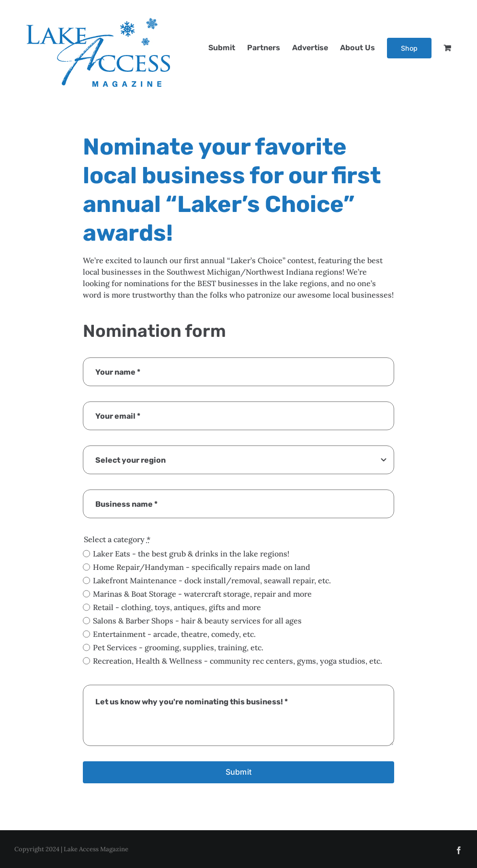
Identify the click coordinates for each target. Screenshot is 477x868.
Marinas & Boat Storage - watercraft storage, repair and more (202, 594)
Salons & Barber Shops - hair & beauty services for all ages (197, 621)
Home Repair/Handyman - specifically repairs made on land (202, 567)
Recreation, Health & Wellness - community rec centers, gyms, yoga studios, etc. (238, 661)
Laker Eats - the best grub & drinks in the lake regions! (191, 554)
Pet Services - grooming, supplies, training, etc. (178, 647)
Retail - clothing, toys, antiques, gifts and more (177, 607)
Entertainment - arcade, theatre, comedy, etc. (174, 634)
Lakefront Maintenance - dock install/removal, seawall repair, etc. (212, 580)
